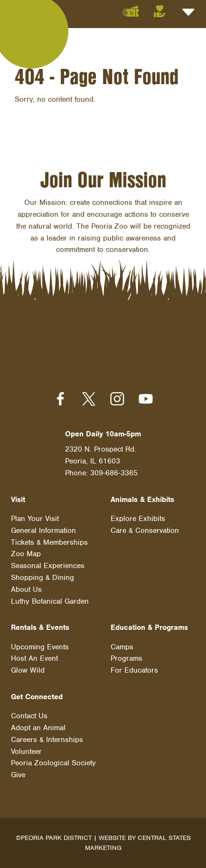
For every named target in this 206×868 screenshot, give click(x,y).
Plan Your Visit (35, 519)
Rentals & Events (40, 627)
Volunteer (26, 752)
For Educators (134, 670)
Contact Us (29, 716)
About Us (26, 589)
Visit (18, 500)
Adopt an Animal (38, 728)
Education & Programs (149, 627)
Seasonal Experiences (48, 566)
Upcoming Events (40, 647)
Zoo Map (26, 554)
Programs (126, 658)
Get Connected (37, 697)
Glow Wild (28, 670)
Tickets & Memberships (49, 542)
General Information (43, 530)
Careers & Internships (47, 740)
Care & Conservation (145, 530)
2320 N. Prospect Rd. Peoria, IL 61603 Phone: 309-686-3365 (101, 461)
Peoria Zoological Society (53, 763)
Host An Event (34, 658)
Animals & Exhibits (142, 500)
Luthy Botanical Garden (50, 601)
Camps (122, 647)
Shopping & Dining (42, 578)
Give (18, 775)
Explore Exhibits (138, 519)
